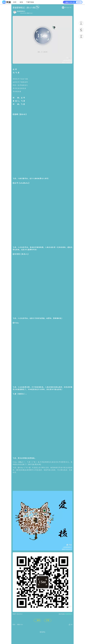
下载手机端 (30, 2)
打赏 (48, 322)
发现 (21, 2)
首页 (15, 2)
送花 (37, 322)
